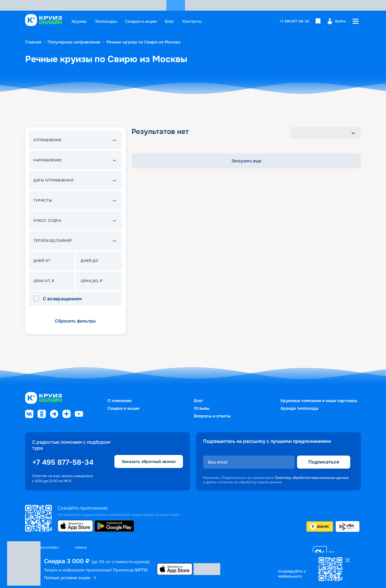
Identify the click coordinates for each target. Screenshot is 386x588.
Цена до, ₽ (92, 281)
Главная (33, 42)
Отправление (47, 140)
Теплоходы (106, 21)
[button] (75, 140)
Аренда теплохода (299, 408)
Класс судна (47, 221)
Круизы (79, 21)
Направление (48, 160)
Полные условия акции (71, 578)
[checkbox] (38, 299)
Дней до (89, 261)
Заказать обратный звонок (149, 461)
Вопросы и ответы (212, 416)
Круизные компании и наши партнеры (319, 401)
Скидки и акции (141, 21)
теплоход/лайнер (53, 241)
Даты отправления (53, 180)
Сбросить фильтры (75, 321)
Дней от (42, 261)
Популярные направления (74, 42)
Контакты (192, 21)
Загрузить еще (246, 161)
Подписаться (324, 462)
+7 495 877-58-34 (294, 21)
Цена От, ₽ (44, 281)
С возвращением (62, 299)
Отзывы (202, 408)
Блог (170, 21)
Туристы (43, 200)
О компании (120, 401)
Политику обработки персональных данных (312, 478)
